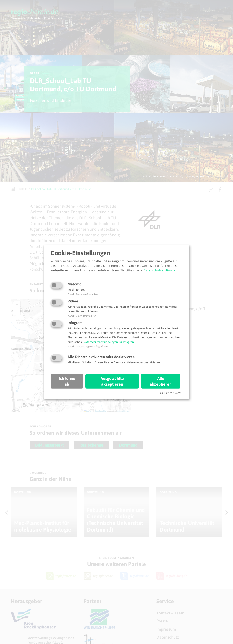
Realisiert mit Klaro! (170, 393)
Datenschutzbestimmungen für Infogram (109, 342)
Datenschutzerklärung (159, 270)
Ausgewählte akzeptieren (112, 381)
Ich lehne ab (67, 381)
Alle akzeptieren (161, 381)
